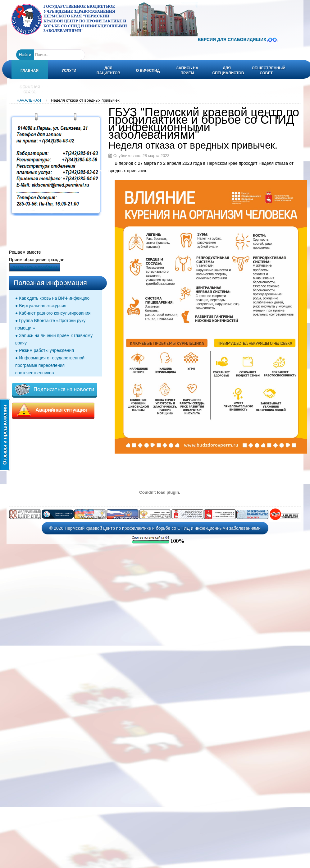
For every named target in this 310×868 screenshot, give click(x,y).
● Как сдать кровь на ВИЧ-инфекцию (52, 298)
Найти (25, 55)
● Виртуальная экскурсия (41, 306)
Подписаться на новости (55, 390)
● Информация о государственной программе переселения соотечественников (50, 365)
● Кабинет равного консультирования (53, 313)
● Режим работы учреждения (45, 350)
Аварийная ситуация (53, 410)
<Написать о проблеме (35, 267)
